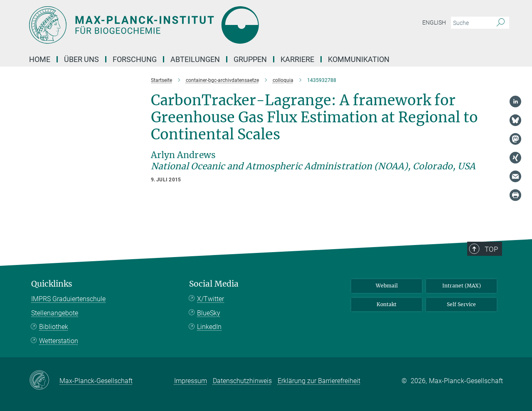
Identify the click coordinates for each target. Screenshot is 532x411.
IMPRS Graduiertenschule (68, 299)
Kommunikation (359, 59)
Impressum (191, 381)
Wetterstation (59, 341)
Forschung (135, 59)
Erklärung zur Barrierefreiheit (319, 381)
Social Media (214, 284)
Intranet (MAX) (462, 286)
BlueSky (209, 313)
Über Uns (81, 59)
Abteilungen (195, 59)
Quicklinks (52, 284)
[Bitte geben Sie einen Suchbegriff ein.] (471, 23)
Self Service (461, 304)
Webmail (387, 286)
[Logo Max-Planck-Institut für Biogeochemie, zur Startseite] (185, 25)
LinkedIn (209, 327)
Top (491, 249)
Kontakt (387, 304)
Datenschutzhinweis (242, 381)
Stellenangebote (55, 313)
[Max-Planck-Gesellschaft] (44, 381)
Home (40, 59)
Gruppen (250, 59)
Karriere (297, 59)
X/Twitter (211, 299)
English (434, 22)
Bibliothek (54, 327)
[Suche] (501, 23)
